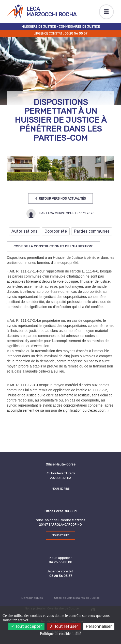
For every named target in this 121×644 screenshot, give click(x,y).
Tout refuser (64, 626)
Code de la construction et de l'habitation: (53, 246)
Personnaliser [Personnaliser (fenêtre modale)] (99, 626)
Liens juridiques (32, 598)
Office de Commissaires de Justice (77, 598)
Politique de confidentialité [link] (60, 634)
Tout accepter (26, 626)
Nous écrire (61, 489)
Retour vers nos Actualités (60, 198)
